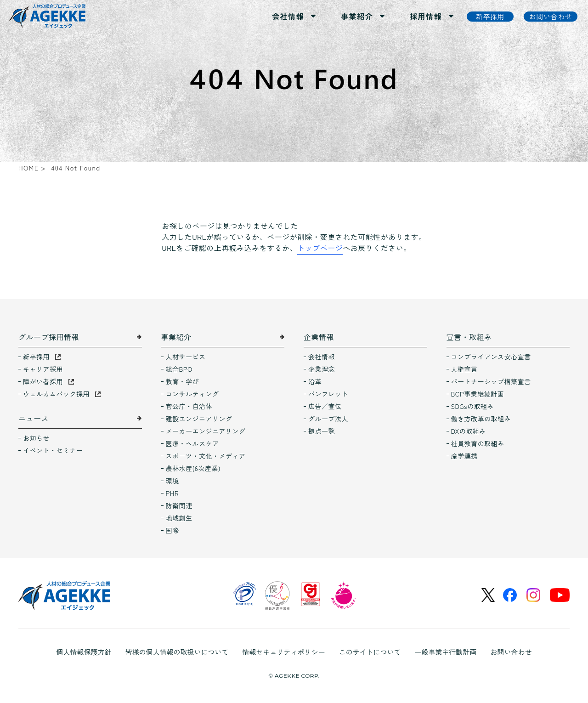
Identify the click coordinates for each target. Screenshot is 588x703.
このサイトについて (370, 652)
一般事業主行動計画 (446, 652)
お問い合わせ (511, 652)
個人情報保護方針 (84, 652)
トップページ (320, 248)
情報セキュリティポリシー (283, 652)
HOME (28, 168)
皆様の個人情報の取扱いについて (177, 652)
